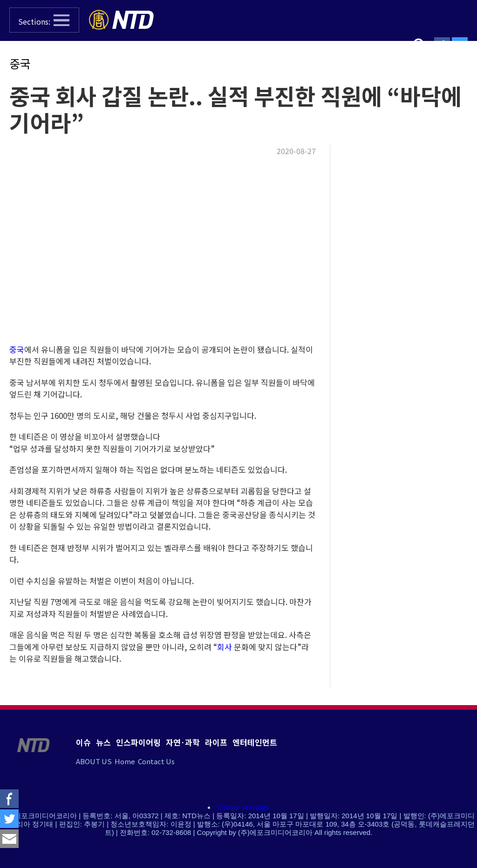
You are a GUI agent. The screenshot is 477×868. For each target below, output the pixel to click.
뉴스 (103, 742)
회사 (225, 647)
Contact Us (156, 761)
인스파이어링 (138, 742)
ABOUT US (94, 761)
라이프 (216, 742)
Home (125, 761)
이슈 (83, 742)
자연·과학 (183, 742)
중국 (20, 63)
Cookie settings (243, 807)
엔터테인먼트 (255, 742)
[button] (44, 20)
